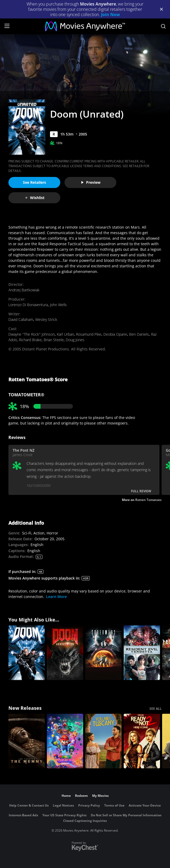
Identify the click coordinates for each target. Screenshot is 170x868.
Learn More (56, 597)
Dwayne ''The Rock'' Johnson (32, 334)
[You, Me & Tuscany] (103, 741)
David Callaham (21, 319)
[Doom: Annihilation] (65, 653)
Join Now (111, 15)
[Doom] (27, 653)
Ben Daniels (139, 334)
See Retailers (34, 182)
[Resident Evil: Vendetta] (142, 653)
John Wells (58, 305)
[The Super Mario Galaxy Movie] (65, 741)
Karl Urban (65, 334)
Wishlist (34, 198)
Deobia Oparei (115, 334)
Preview (91, 182)
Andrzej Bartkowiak (24, 290)
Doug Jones (75, 340)
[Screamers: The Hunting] (103, 653)
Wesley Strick (46, 319)
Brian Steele (54, 340)
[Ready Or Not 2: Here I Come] (142, 741)
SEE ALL (156, 709)
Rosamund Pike (89, 334)
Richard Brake (30, 340)
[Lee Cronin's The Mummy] (27, 741)
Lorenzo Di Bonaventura (28, 305)
